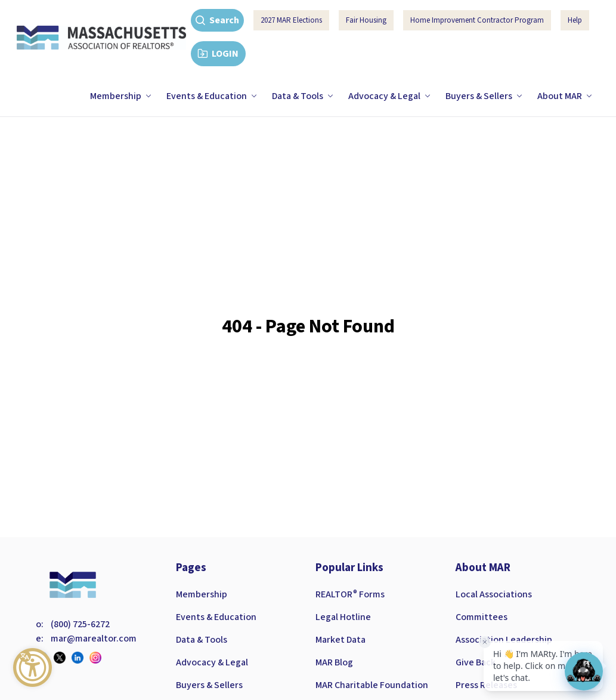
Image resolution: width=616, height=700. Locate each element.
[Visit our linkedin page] (81, 658)
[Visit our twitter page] (63, 658)
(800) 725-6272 (80, 624)
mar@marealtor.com (94, 639)
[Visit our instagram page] (98, 658)
